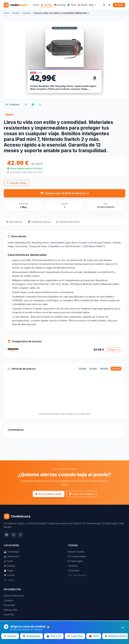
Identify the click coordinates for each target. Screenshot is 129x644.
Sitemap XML (11, 610)
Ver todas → (10, 580)
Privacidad (9, 605)
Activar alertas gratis (49, 494)
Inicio (36, 5)
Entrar (119, 5)
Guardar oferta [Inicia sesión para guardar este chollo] (16, 183)
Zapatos (27, 13)
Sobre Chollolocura (14, 596)
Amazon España (76, 552)
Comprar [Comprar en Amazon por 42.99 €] (114, 350)
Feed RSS (9, 615)
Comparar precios (39, 222)
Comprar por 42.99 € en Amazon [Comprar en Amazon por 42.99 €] (64, 193)
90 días (93, 369)
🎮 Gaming (60, 5)
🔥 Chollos (46, 5)
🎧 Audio (8, 561)
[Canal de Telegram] (7, 535)
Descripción (14, 222)
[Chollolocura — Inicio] (15, 5)
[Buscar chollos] (104, 5)
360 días (116, 369)
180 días (104, 369)
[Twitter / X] (20, 535)
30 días (82, 369)
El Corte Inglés (75, 561)
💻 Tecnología (11, 552)
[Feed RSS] (14, 535)
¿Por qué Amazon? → (79, 575)
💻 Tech (72, 5)
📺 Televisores (12, 556)
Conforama (73, 570)
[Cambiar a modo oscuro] (110, 5)
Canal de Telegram (81, 494)
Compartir (13, 104)
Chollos (16, 13)
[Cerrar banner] (123, 628)
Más (93, 5)
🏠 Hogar (83, 5)
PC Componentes (77, 556)
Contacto (8, 600)
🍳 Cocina (9, 575)
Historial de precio (68, 222)
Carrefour (73, 566)
